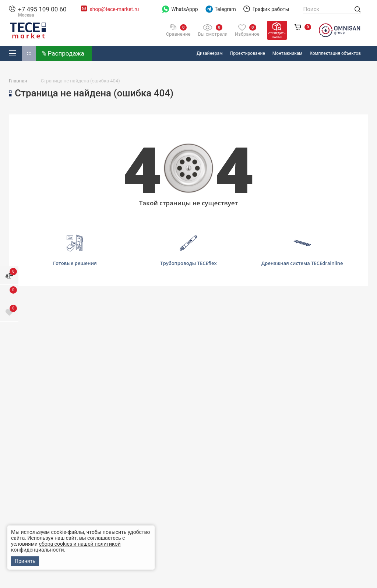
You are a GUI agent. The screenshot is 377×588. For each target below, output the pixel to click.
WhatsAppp (180, 9)
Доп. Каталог (29, 54)
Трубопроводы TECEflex (188, 250)
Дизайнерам (210, 53)
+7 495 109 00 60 (42, 9)
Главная (19, 81)
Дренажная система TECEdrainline (302, 250)
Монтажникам (287, 53)
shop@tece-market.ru (114, 9)
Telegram (221, 9)
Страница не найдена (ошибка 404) (80, 81)
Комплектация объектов (335, 53)
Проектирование (248, 53)
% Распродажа (63, 53)
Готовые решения (75, 250)
